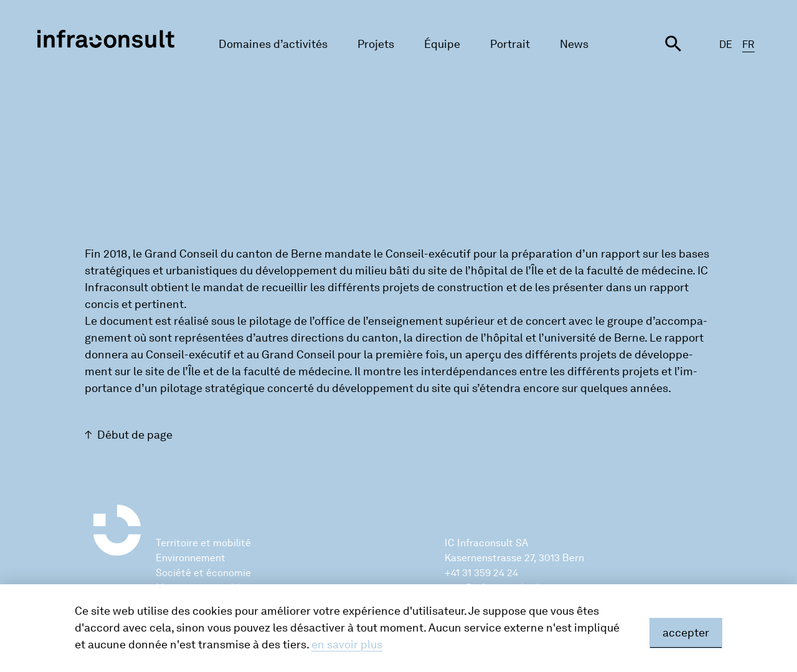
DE (726, 44)
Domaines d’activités (273, 44)
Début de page (135, 435)
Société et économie (203, 573)
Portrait (510, 44)
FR (748, 44)
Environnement (191, 558)
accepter (686, 633)
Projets (376, 44)
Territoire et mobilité (203, 543)
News (574, 44)
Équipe (442, 44)
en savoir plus (347, 645)
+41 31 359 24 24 (481, 573)
